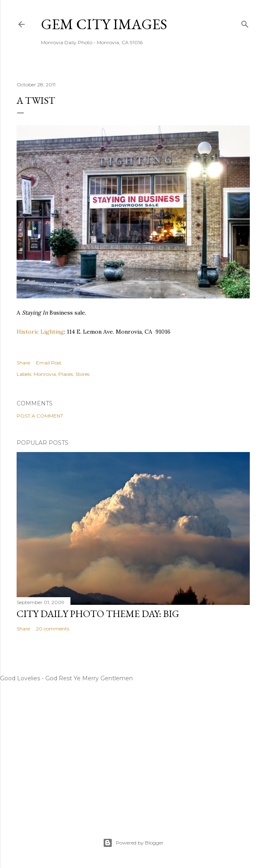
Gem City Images (104, 24)
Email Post (49, 363)
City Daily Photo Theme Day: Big (98, 614)
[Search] (245, 23)
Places (66, 374)
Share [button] (23, 363)
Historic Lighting (40, 332)
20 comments (53, 629)
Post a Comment (40, 416)
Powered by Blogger (133, 843)
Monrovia (45, 374)
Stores (82, 374)
